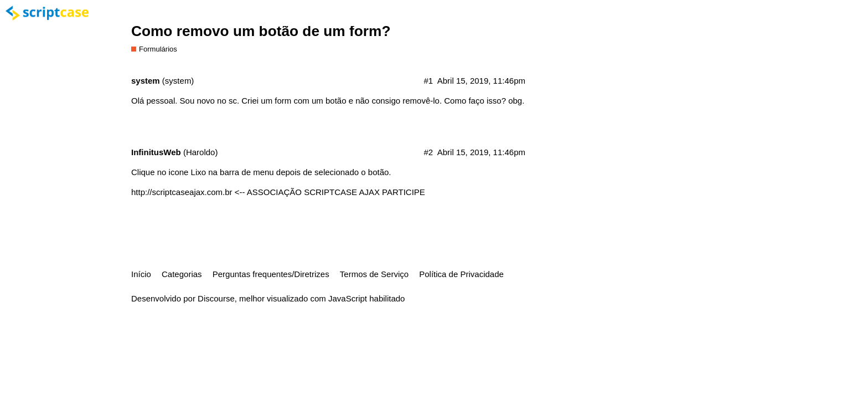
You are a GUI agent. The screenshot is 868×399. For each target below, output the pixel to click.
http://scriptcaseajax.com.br (182, 192)
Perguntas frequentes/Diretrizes (271, 274)
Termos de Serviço (374, 274)
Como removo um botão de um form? (261, 31)
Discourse (216, 298)
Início (141, 274)
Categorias (182, 274)
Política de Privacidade (461, 274)
